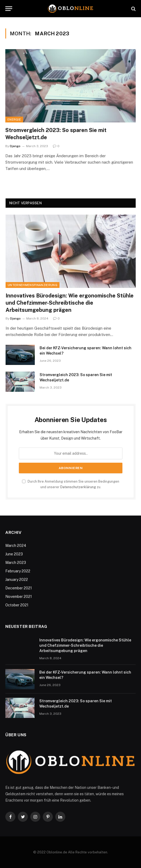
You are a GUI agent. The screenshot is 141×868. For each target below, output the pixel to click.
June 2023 (14, 554)
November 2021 (19, 597)
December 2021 (19, 588)
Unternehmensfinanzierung (33, 285)
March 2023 (16, 563)
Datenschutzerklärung (78, 487)
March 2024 (16, 546)
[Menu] (9, 9)
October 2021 (17, 605)
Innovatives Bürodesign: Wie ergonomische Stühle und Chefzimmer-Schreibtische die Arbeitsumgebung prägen (70, 303)
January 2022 (17, 580)
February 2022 (18, 571)
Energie (14, 120)
